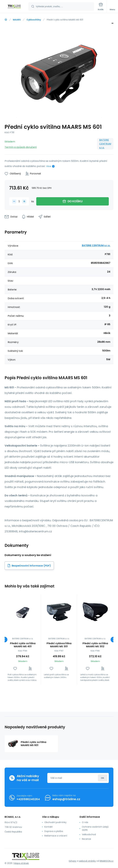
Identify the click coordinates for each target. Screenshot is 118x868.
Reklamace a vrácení (56, 836)
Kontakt (49, 827)
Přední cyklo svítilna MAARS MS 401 (23, 645)
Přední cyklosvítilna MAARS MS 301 (59, 645)
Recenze (87, 839)
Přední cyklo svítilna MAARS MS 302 (95, 645)
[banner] (14, 7)
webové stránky (87, 861)
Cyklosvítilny (34, 20)
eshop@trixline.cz (66, 799)
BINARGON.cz (107, 861)
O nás (85, 822)
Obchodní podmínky (55, 822)
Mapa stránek (21, 863)
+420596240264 (28, 799)
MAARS (17, 20)
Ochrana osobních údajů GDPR (95, 828)
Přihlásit (103, 778)
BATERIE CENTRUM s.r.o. (105, 144)
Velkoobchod (89, 834)
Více (49, 166)
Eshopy (73, 861)
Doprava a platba (54, 831)
